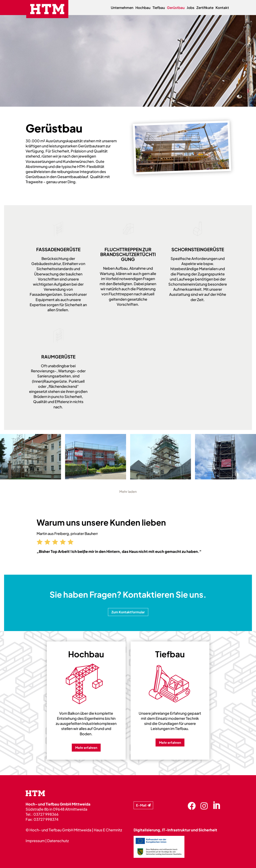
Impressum (35, 841)
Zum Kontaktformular (128, 612)
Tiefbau (159, 8)
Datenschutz (58, 841)
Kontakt (222, 8)
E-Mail (141, 805)
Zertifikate (205, 8)
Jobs (191, 8)
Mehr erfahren (86, 748)
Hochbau (143, 8)
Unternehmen (122, 8)
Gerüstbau (176, 8)
